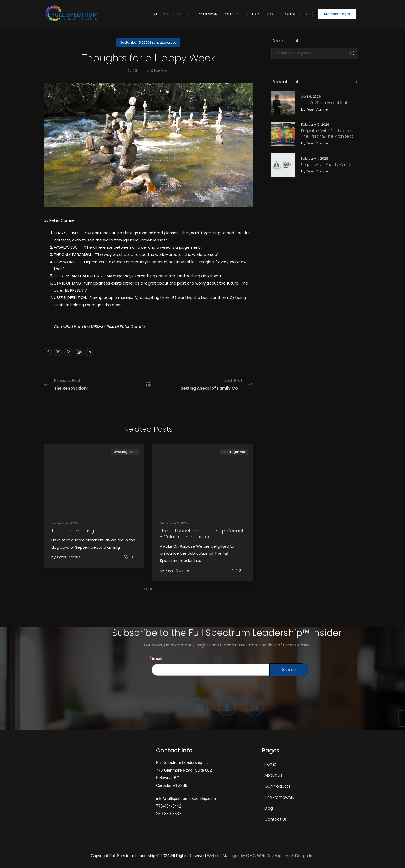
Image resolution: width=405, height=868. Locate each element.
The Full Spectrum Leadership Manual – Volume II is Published (201, 534)
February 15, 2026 (315, 125)
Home (152, 14)
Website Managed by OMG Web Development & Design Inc (260, 856)
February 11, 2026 (315, 159)
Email (157, 659)
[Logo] (73, 14)
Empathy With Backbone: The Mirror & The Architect (327, 133)
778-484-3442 (169, 806)
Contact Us (294, 14)
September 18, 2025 (66, 523)
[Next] (356, 82)
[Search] (352, 53)
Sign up (289, 670)
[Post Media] (283, 103)
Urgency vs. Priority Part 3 (326, 165)
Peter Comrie (317, 110)
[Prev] (352, 82)
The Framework (204, 14)
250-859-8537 (169, 814)
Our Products (240, 14)
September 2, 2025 (174, 523)
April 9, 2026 (311, 97)
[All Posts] (148, 384)
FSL (136, 70)
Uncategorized (165, 42)
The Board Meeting (73, 531)
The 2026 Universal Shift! (326, 103)
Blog (271, 14)
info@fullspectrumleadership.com (186, 798)
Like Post (160, 70)
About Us (173, 14)
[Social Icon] (48, 352)
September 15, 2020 (135, 42)
